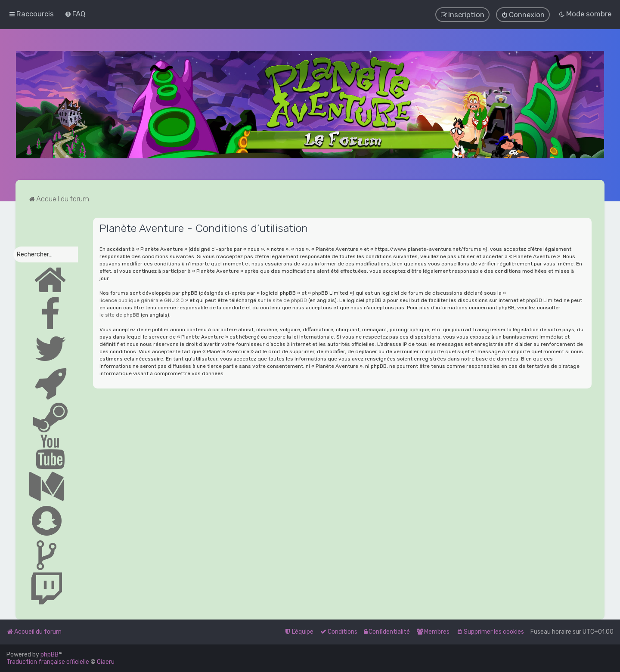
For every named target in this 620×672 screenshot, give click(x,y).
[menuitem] (75, 14)
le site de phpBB (287, 300)
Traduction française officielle (48, 662)
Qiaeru (106, 662)
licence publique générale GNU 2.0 (142, 300)
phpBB (50, 655)
